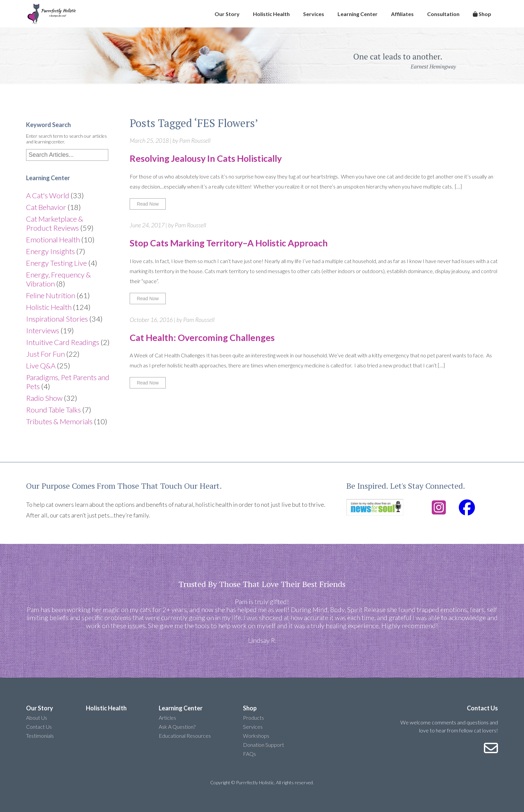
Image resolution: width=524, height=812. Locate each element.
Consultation (443, 14)
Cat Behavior (46, 207)
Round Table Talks (53, 410)
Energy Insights (50, 251)
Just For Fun (45, 354)
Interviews (43, 330)
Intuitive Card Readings (63, 342)
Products (253, 718)
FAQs (249, 754)
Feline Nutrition (51, 295)
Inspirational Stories (57, 319)
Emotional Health (53, 240)
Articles (167, 718)
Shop (482, 14)
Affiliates (402, 14)
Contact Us (39, 727)
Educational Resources (185, 736)
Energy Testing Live (56, 263)
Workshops (256, 736)
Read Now (148, 204)
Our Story (227, 14)
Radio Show (44, 398)
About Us (37, 718)
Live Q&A (41, 366)
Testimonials (40, 736)
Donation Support (264, 745)
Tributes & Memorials (59, 421)
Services (314, 14)
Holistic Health (271, 14)
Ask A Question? (177, 727)
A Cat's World (48, 195)
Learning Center (358, 14)
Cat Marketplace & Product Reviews (55, 223)
